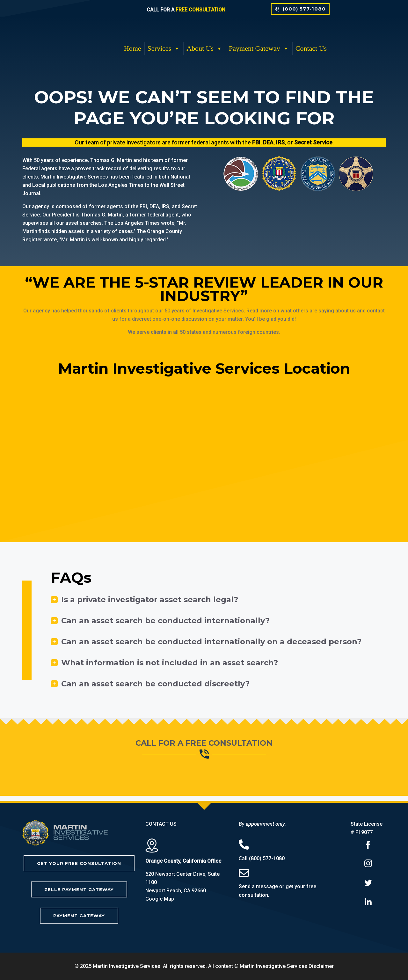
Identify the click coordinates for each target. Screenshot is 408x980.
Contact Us (311, 48)
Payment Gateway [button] (259, 48)
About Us (204, 48)
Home (133, 48)
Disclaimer (321, 966)
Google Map (160, 899)
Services (164, 48)
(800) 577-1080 (267, 858)
